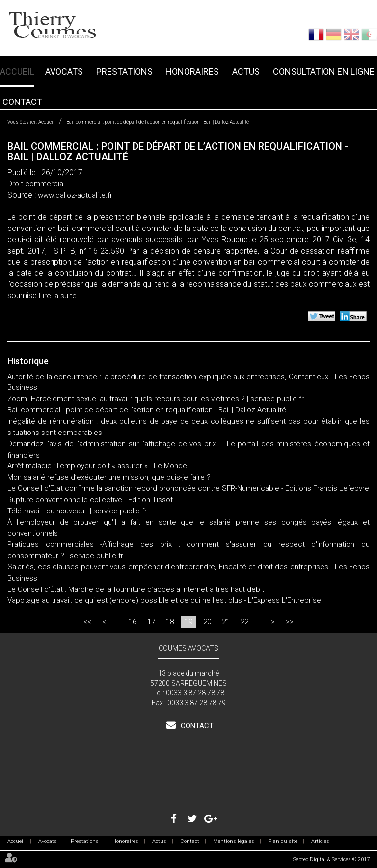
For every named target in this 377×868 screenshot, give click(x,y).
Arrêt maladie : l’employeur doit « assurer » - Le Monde (97, 466)
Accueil (17, 71)
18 (170, 622)
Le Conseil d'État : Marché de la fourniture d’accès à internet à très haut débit (136, 589)
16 (133, 622)
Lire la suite (58, 296)
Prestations (124, 71)
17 (151, 622)
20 (207, 622)
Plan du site (283, 841)
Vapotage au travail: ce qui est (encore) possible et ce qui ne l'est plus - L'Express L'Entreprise (164, 600)
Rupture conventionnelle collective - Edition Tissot (90, 500)
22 (244, 622)
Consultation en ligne (324, 71)
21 (226, 622)
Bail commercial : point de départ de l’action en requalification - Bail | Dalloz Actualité (158, 122)
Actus (246, 71)
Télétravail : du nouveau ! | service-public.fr (77, 511)
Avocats (64, 71)
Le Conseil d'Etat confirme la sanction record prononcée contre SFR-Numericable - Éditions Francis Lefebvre (188, 488)
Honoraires (192, 71)
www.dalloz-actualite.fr (75, 195)
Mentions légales (234, 841)
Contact (22, 102)
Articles (320, 841)
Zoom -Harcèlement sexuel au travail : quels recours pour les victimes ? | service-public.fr (156, 399)
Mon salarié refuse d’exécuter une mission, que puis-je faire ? (109, 477)
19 (188, 622)
